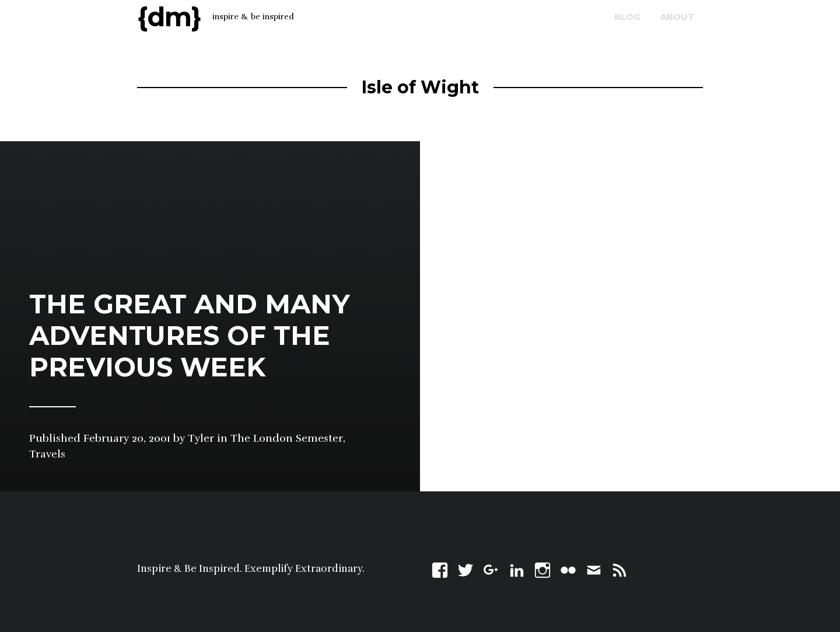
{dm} (169, 17)
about (677, 17)
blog (627, 17)
